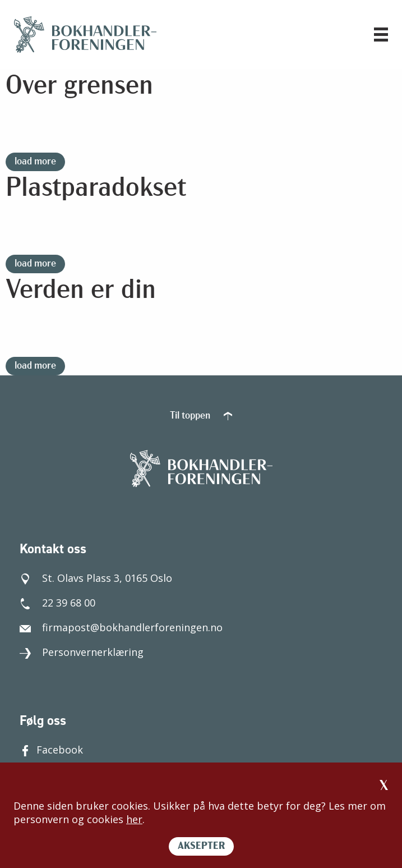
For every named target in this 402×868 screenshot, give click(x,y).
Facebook (51, 750)
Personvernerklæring (82, 652)
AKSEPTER (201, 846)
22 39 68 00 (57, 603)
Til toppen (201, 416)
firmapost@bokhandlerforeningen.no (121, 627)
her (134, 819)
